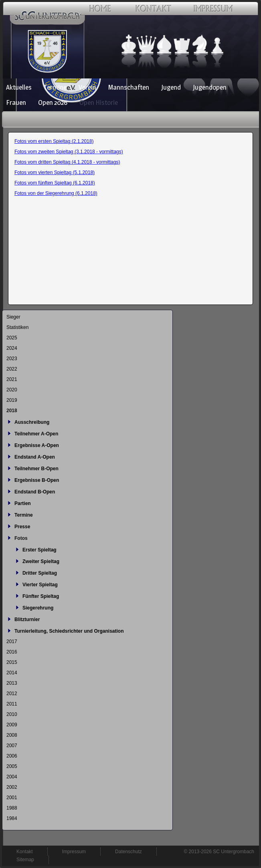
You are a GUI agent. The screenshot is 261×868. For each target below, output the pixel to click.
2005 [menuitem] (12, 766)
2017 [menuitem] (12, 641)
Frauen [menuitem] (16, 102)
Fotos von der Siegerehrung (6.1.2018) (56, 193)
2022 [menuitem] (12, 369)
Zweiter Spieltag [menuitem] (41, 561)
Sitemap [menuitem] (25, 860)
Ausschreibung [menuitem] (32, 422)
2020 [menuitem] (12, 390)
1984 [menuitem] (12, 818)
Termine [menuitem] (55, 87)
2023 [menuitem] (12, 359)
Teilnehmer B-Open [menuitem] (36, 469)
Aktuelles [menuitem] (19, 87)
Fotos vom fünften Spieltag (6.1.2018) (55, 183)
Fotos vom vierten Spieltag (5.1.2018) (55, 172)
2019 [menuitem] (12, 400)
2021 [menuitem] (12, 379)
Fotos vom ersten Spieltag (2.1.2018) (54, 141)
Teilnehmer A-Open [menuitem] (36, 434)
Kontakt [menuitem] (25, 852)
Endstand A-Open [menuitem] (35, 457)
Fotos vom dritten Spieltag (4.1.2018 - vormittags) (67, 162)
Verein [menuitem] (87, 87)
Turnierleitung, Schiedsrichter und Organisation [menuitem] (69, 631)
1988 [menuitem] (12, 808)
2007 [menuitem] (12, 746)
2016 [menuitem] (12, 652)
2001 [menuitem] (12, 798)
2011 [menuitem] (12, 704)
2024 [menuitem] (12, 348)
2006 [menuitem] (12, 756)
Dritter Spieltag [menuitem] (40, 573)
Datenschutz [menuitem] (128, 852)
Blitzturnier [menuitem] (27, 619)
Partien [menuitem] (23, 503)
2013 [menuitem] (12, 683)
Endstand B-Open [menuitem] (35, 492)
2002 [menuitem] (12, 787)
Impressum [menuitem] (74, 852)
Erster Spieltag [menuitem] (39, 550)
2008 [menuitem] (12, 735)
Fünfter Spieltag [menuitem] (41, 596)
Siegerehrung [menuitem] (38, 608)
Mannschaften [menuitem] (129, 87)
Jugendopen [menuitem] (210, 87)
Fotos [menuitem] (21, 538)
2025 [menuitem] (12, 338)
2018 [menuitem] (12, 411)
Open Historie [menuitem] (99, 102)
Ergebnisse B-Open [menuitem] (37, 480)
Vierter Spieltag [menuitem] (40, 585)
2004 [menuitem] (12, 777)
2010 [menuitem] (12, 714)
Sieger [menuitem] (13, 317)
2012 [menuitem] (12, 694)
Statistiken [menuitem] (17, 327)
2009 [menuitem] (12, 725)
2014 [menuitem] (12, 673)
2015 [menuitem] (12, 662)
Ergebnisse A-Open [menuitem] (37, 445)
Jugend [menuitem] (171, 87)
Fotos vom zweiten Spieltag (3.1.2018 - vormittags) (69, 152)
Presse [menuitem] (22, 527)
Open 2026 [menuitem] (53, 102)
